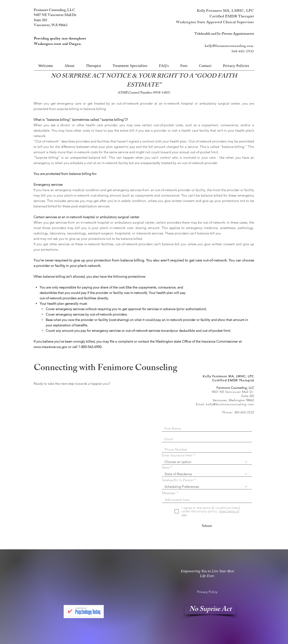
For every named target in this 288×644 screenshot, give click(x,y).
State (166, 467)
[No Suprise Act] (210, 610)
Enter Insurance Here (177, 455)
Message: (169, 493)
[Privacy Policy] (207, 592)
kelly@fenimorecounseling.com (229, 46)
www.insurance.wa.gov (50, 347)
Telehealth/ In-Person (178, 480)
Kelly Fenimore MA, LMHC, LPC (225, 11)
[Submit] (207, 526)
